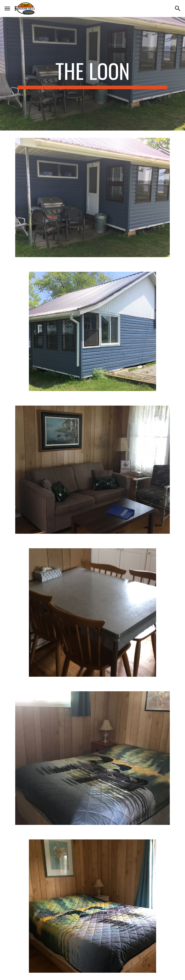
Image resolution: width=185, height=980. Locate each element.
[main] (92, 74)
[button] (7, 8)
